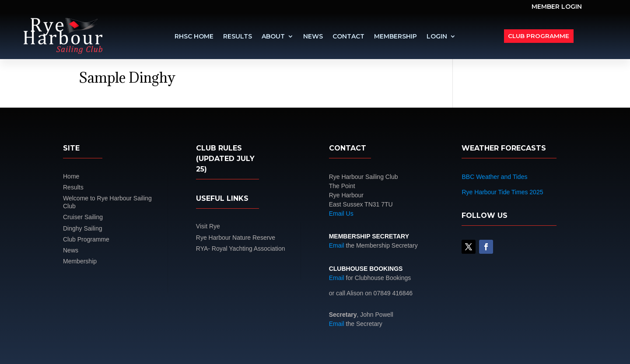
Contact (348, 37)
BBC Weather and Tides (494, 177)
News (313, 37)
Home (71, 176)
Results (238, 37)
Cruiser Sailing (83, 217)
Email (337, 245)
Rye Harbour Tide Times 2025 (502, 192)
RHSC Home (194, 37)
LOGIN (437, 37)
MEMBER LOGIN (557, 7)
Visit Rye (208, 226)
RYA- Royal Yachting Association (241, 248)
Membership (395, 37)
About (273, 37)
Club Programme (539, 36)
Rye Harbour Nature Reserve (236, 238)
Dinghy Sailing (83, 228)
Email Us (341, 213)
